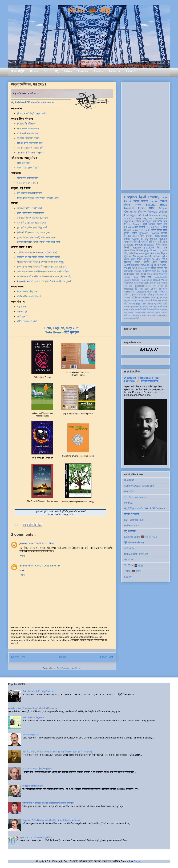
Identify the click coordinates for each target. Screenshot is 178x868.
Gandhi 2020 (159, 259)
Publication (139, 286)
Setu (46, 71)
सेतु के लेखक (130, 531)
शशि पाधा (153, 242)
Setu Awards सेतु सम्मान (33, 717)
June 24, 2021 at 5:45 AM (47, 566)
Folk (126, 310)
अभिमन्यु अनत (153, 295)
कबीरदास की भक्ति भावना (33, 786)
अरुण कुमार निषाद (133, 259)
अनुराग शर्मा (136, 215)
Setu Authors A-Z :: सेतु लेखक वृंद (38, 691)
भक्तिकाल (163, 292)
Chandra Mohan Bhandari (139, 245)
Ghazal (159, 227)
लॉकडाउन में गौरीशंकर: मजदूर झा (30, 153)
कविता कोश (129, 548)
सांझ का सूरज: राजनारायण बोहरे (30, 143)
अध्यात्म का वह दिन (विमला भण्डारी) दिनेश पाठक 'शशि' (39, 242)
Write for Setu (132, 526)
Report (157, 280)
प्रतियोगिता (129, 283)
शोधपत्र (142, 212)
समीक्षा (164, 201)
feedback (151, 313)
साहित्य (156, 256)
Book (164, 205)
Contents (130, 212)
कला (154, 271)
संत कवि (128, 286)
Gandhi (136, 280)
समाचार (149, 236)
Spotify (128, 577)
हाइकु (138, 304)
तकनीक (139, 310)
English (130, 197)
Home (63, 657)
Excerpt (150, 227)
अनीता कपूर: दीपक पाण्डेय (27, 183)
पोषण (155, 262)
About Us (114, 71)
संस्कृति (137, 283)
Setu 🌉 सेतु (89, 10)
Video (164, 280)
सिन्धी (143, 277)
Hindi (127, 201)
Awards (98, 71)
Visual (143, 295)
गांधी (148, 274)
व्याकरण (132, 304)
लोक (126, 295)
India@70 (139, 271)
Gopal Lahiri (131, 230)
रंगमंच (151, 310)
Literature (141, 292)
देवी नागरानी (143, 242)
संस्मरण (135, 236)
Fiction (154, 201)
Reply (22, 555)
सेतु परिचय (129, 560)
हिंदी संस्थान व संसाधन (134, 543)
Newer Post (18, 657)
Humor (164, 298)
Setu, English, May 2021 (62, 328)
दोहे (136, 289)
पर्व (166, 286)
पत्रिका (164, 313)
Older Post (107, 657)
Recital (132, 310)
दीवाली (146, 310)
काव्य (164, 197)
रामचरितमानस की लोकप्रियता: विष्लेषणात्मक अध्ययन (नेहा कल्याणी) (44, 276)
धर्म (133, 298)
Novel (153, 250)
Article (163, 208)
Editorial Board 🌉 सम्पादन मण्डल (141, 537)
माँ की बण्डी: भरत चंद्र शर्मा (28, 133)
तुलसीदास (158, 304)
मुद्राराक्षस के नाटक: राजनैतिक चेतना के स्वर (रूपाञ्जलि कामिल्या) (44, 272)
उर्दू (151, 265)
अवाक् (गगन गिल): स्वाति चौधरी (30, 208)
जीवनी (132, 253)
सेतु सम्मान (158, 286)
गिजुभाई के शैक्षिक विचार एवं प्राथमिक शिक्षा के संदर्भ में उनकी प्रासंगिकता (52, 820)
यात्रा (156, 265)
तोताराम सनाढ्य (161, 315)
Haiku (164, 256)
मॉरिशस (164, 283)
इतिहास (148, 271)
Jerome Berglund (143, 248)
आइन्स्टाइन (145, 283)
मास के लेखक (129, 318)
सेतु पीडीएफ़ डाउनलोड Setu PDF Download (145, 508)
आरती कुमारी (22, 316)
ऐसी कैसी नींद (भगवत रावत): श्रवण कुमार (34, 232)
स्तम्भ (152, 208)
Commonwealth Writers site (139, 486)
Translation (161, 218)
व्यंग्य (165, 221)
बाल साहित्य (140, 227)
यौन (126, 304)
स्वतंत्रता (146, 298)
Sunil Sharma (150, 215)
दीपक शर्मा (141, 221)
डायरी (160, 307)
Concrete (129, 271)
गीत (135, 242)
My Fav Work (131, 301)
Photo (135, 277)
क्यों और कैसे (155, 283)
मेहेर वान (162, 248)
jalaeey (23, 543)
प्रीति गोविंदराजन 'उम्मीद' (27, 321)
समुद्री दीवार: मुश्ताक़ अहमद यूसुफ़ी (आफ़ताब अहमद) (38, 198)
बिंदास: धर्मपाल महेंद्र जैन (27, 292)
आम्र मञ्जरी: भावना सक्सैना (28, 129)
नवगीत (164, 301)
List (126, 215)
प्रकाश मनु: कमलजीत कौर (28, 178)
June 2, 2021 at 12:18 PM (41, 543)
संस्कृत (147, 259)
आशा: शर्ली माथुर (24, 163)
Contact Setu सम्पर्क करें (136, 554)
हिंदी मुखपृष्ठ (72, 332)
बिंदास (134, 233)
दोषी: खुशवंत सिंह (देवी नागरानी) (30, 193)
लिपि (165, 304)
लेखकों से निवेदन (131, 514)
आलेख (136, 201)
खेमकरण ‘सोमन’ (27, 566)
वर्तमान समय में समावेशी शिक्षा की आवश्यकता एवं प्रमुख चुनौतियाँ (48, 803)
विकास (157, 310)
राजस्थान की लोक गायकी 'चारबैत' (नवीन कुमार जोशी (38, 257)
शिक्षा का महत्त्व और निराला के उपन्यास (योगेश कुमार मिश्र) (40, 262)
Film (144, 304)
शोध (165, 227)
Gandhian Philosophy (136, 250)
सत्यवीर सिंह (162, 268)
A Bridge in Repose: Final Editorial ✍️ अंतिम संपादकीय (141, 379)
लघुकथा (128, 221)
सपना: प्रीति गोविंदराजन (27, 124)
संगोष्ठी (137, 318)
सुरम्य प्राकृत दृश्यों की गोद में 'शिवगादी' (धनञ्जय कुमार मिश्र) (42, 267)
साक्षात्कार (128, 242)
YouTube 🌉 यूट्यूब (134, 565)
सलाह (131, 295)
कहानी (145, 201)
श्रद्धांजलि (163, 274)
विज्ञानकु (128, 262)
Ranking (152, 307)
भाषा (165, 250)
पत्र (160, 250)
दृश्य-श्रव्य (163, 289)
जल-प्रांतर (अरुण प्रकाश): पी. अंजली (32, 218)
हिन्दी (142, 197)
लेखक (127, 205)
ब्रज (165, 307)
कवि (151, 218)
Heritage (155, 298)
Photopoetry (134, 315)
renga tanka (144, 301)
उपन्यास (127, 298)
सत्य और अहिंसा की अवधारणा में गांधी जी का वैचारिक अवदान (32, 708)
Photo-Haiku (140, 313)
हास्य (147, 289)
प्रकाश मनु (141, 218)
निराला (149, 286)
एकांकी (158, 313)
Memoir (163, 239)
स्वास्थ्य (137, 295)
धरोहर (127, 233)
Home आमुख (18, 71)
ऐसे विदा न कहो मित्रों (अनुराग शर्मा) (31, 113)
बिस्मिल (164, 262)
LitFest (154, 289)
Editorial (151, 205)
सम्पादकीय (157, 221)
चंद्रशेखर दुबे (22, 311)
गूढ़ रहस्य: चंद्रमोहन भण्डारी (28, 138)
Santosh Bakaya (149, 233)
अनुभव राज (21, 307)
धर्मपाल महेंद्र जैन (158, 224)
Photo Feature (133, 224)
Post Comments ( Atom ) (69, 668)
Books (34, 71)
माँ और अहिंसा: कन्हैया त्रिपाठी (29, 296)
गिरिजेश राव (156, 301)
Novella (145, 265)
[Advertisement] (145, 135)
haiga (150, 304)
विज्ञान (134, 268)
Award (127, 277)
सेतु (57, 71)
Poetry (154, 197)
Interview (129, 227)
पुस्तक (138, 205)
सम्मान (137, 262)
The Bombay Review (135, 497)
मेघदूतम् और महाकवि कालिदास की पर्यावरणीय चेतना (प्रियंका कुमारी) (44, 281)
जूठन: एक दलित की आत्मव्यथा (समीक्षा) (36, 837)
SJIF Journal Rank (134, 520)
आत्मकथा (140, 253)
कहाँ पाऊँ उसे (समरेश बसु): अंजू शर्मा (32, 223)
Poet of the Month (148, 315)
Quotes (144, 307)
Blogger (137, 861)
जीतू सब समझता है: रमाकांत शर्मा (30, 148)
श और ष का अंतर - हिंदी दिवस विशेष (37, 769)
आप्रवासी (163, 295)
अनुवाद (149, 221)
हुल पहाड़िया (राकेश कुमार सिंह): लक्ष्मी (32, 228)
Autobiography (132, 265)
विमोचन (138, 298)
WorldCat (129, 491)
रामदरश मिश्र (130, 292)
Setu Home (53, 332)
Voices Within (158, 212)
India (141, 208)
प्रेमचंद (154, 268)
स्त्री (149, 277)
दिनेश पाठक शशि (159, 230)
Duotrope (129, 480)
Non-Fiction (146, 280)
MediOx (128, 503)
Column (155, 274)
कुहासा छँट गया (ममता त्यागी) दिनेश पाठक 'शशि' (36, 237)
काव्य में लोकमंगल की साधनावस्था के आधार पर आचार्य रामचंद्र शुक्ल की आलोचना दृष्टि (57, 752)
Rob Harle (145, 230)
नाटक (141, 289)
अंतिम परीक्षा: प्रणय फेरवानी (28, 168)
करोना (146, 262)
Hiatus (68, 71)
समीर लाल (162, 242)
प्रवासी (148, 256)
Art (134, 221)
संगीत (126, 315)
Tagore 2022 (144, 268)
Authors (83, 71)
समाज (126, 307)
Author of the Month (145, 239)
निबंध (142, 236)
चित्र (126, 253)
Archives (131, 71)
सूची (145, 224)
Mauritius (129, 289)
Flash (157, 236)
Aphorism (134, 307)
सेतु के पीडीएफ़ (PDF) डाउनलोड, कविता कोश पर (33, 102)
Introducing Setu (31, 735)
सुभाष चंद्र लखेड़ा (152, 253)
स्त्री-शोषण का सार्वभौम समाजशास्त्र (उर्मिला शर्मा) (37, 252)
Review (129, 208)
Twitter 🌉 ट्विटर (133, 571)
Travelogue (141, 274)
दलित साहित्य (153, 292)
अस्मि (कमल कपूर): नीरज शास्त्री (31, 213)
